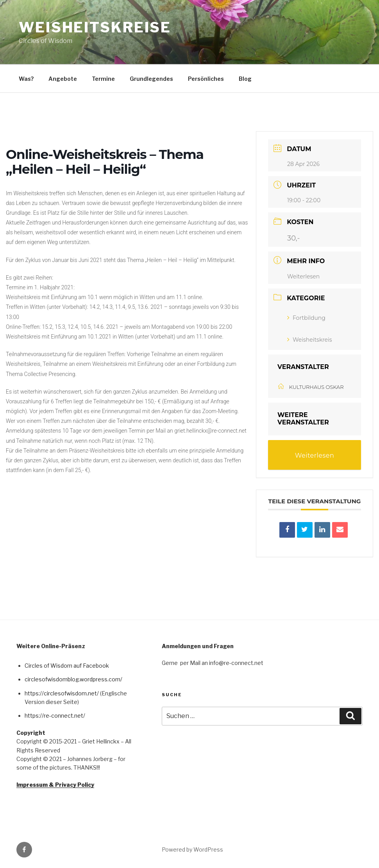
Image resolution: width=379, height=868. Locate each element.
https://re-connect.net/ (55, 715)
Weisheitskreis (310, 339)
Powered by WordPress (192, 849)
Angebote (63, 79)
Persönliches (206, 79)
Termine (103, 79)
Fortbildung (306, 317)
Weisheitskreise (95, 27)
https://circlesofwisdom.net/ (62, 692)
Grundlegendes (151, 79)
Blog (245, 79)
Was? (26, 79)
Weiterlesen (303, 276)
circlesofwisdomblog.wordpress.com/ (73, 679)
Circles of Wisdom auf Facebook (67, 665)
